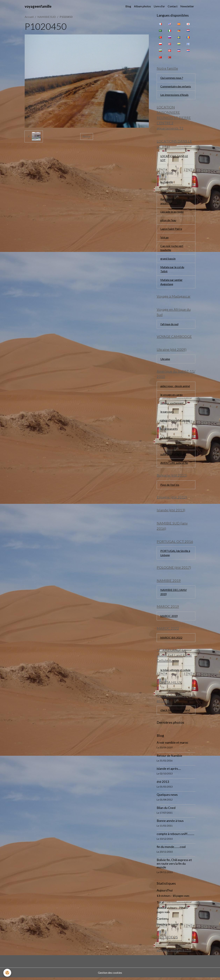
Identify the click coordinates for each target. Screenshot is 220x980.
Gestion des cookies (110, 975)
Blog (128, 6)
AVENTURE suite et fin (174, 464)
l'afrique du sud (169, 325)
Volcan (164, 238)
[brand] (38, 6)
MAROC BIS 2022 (171, 640)
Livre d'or (159, 6)
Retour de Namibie (169, 758)
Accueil (29, 17)
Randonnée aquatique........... (169, 201)
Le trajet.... (166, 438)
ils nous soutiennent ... (173, 404)
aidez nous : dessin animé (175, 387)
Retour (87, 136)
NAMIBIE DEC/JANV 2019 (174, 594)
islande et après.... (169, 771)
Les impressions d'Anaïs (174, 95)
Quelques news (167, 797)
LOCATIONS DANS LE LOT (174, 158)
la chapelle (167, 182)
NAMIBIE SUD (47, 17)
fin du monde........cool (171, 849)
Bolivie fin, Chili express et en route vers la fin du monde (174, 866)
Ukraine (165, 360)
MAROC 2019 (169, 618)
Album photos (142, 6)
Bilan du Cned (166, 810)
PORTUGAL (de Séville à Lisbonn (175, 555)
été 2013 (163, 784)
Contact (173, 6)
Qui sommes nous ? (172, 78)
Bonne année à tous (170, 823)
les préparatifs (169, 430)
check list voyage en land (175, 712)
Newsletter (187, 6)
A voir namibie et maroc (173, 745)
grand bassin (168, 259)
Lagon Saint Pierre (171, 229)
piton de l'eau (168, 221)
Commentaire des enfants (176, 86)
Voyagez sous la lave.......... (175, 191)
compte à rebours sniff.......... (175, 836)
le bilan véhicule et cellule (175, 672)
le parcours (167, 413)
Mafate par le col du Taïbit (172, 270)
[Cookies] (7, 973)
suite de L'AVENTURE (173, 456)
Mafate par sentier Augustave (172, 283)
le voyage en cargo (171, 396)
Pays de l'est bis (170, 486)
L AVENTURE (169, 447)
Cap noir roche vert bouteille (172, 248)
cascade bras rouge (172, 212)
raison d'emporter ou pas (175, 421)
